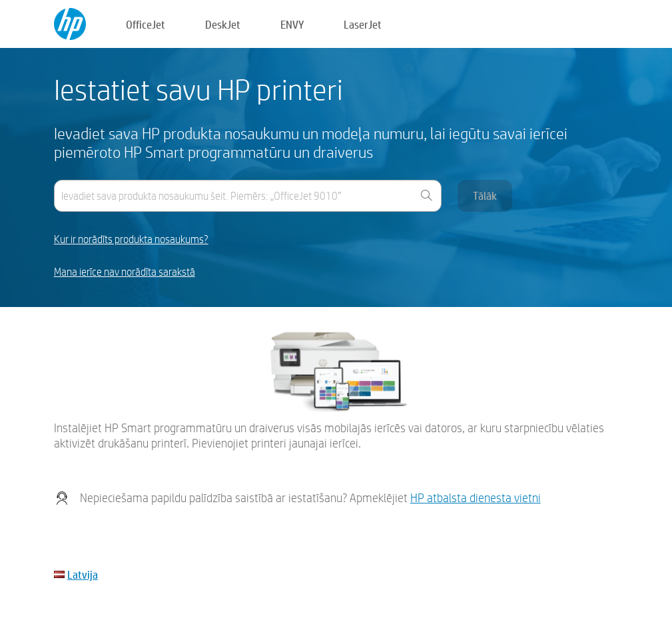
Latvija (83, 574)
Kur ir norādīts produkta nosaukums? (131, 239)
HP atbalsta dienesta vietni (476, 498)
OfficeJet (146, 24)
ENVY (292, 24)
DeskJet (223, 24)
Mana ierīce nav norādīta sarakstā (125, 272)
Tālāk (485, 195)
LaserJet (363, 24)
